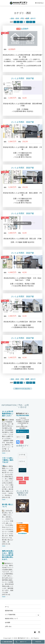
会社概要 (8, 622)
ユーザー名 (22, 455)
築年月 (32, 18)
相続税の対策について (11, 618)
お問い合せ (8, 626)
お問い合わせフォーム (22, 431)
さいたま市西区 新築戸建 (22, 78)
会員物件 (25, 29)
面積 (17, 18)
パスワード (22, 461)
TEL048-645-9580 (22, 415)
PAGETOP (38, 642)
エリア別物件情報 (10, 615)
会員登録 (20, 478)
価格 (12, 18)
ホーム (7, 607)
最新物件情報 (9, 611)
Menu (40, 3)
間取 (22, 18)
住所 (27, 18)
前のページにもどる (23, 389)
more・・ (5, 453)
